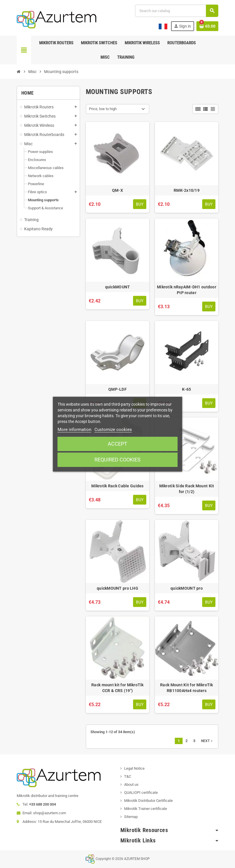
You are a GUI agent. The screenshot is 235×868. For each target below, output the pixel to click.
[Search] (177, 11)
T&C (128, 776)
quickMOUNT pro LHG (117, 588)
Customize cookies (113, 430)
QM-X (117, 190)
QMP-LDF (117, 389)
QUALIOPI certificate (141, 793)
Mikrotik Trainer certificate (146, 809)
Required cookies (117, 460)
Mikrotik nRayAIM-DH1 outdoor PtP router (187, 290)
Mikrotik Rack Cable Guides (117, 486)
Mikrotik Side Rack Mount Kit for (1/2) (187, 489)
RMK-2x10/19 (187, 190)
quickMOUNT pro (187, 588)
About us (131, 784)
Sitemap (131, 817)
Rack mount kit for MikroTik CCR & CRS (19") (117, 688)
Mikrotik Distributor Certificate (148, 801)
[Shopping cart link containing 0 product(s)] (207, 26)
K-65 (186, 389)
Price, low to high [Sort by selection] (103, 109)
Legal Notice (134, 768)
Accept (117, 444)
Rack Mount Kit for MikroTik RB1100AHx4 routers (187, 688)
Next (207, 741)
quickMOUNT (118, 287)
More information (74, 430)
